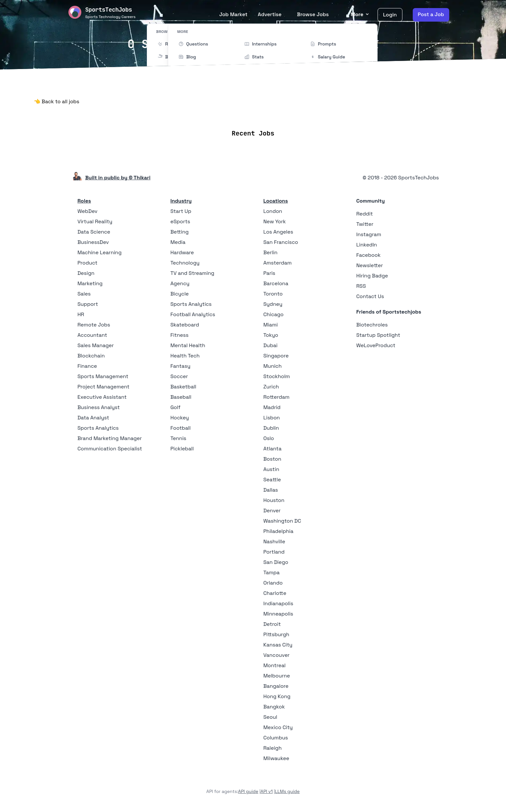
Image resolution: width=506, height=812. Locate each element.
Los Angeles (278, 232)
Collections (299, 114)
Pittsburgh (276, 634)
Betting (180, 232)
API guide (248, 791)
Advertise (270, 14)
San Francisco (281, 242)
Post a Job (431, 14)
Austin (271, 469)
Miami (271, 325)
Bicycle (180, 294)
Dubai (270, 345)
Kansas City (278, 645)
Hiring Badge (372, 276)
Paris (269, 273)
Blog (327, 114)
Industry (181, 201)
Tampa (271, 572)
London (273, 211)
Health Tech (185, 356)
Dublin (271, 428)
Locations (226, 114)
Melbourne (277, 676)
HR (81, 314)
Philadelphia (278, 531)
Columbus (276, 738)
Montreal (274, 665)
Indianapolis (278, 603)
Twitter (365, 224)
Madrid (272, 407)
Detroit (272, 624)
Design (86, 273)
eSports (180, 221)
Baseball (181, 397)
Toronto (273, 294)
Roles (84, 201)
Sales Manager (96, 345)
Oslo (269, 438)
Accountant (92, 335)
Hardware (182, 252)
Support (88, 304)
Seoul (270, 717)
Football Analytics (193, 314)
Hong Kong (277, 696)
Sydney (273, 304)
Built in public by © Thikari (118, 178)
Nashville (274, 541)
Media (178, 242)
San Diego (276, 562)
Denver (272, 511)
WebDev (87, 211)
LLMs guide (287, 791)
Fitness (179, 335)
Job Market (233, 14)
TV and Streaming (192, 273)
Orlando (273, 583)
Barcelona (276, 283)
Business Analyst (99, 407)
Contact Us (370, 296)
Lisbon (272, 418)
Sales (84, 294)
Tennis (178, 438)
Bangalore (276, 686)
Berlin (270, 252)
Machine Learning (100, 252)
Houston (274, 500)
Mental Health (188, 345)
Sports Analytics (98, 428)
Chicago (273, 314)
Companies (262, 114)
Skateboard (185, 325)
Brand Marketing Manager (110, 438)
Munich (273, 366)
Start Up (181, 211)
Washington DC (282, 521)
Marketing (90, 283)
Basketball (183, 387)
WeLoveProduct (376, 345)
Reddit (364, 214)
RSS (361, 286)
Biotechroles (372, 325)
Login (390, 15)
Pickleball (182, 449)
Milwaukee (276, 758)
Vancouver (276, 655)
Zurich (271, 387)
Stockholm (277, 376)
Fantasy (180, 366)
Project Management (103, 387)
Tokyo (271, 335)
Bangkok (274, 707)
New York (275, 221)
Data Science (94, 232)
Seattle (272, 480)
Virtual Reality (95, 221)
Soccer (179, 376)
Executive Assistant (102, 397)
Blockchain (91, 356)
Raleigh (273, 748)
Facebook (368, 255)
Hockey (180, 418)
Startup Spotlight (378, 335)
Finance (87, 366)
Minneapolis (278, 614)
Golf (175, 407)
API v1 (267, 791)
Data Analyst (93, 418)
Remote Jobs (187, 114)
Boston (272, 459)
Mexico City (278, 727)
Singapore (276, 356)
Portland (274, 552)
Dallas (271, 490)
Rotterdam (276, 397)
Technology (185, 263)
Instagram (369, 234)
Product (87, 263)
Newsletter (370, 265)
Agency (180, 283)
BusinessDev (93, 242)
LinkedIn (367, 245)
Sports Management (103, 376)
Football (181, 428)
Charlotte (275, 593)
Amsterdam (278, 263)
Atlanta (272, 449)
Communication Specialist (110, 449)
